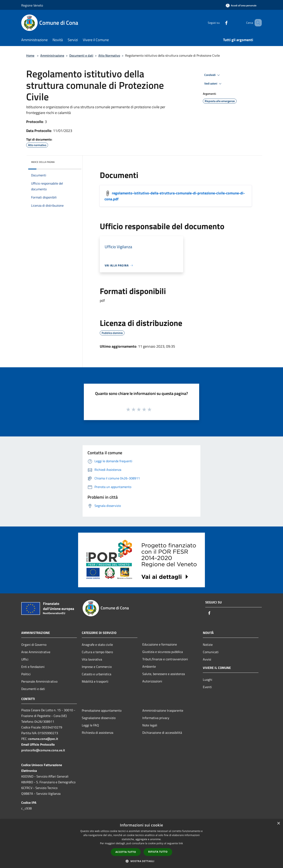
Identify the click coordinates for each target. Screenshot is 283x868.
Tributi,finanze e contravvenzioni (165, 659)
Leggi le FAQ (90, 725)
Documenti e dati (81, 55)
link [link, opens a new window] (181, 843)
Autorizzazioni (152, 681)
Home (30, 55)
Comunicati (211, 652)
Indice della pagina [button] (43, 162)
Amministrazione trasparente (163, 710)
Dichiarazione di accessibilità (162, 733)
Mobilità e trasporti (95, 681)
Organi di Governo (34, 645)
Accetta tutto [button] (126, 852)
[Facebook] (220, 23)
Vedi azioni (213, 84)
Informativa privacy (156, 718)
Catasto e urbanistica (97, 674)
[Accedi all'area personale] (241, 5)
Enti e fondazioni (33, 667)
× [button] (278, 823)
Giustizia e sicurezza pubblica (163, 652)
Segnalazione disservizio (99, 718)
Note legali (150, 725)
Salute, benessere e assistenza (164, 674)
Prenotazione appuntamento (102, 710)
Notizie (208, 645)
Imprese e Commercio (97, 667)
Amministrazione (52, 55)
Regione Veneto (32, 5)
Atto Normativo (109, 55)
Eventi (207, 687)
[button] (141, 861)
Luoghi (208, 680)
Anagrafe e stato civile (97, 645)
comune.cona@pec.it (43, 739)
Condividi (213, 75)
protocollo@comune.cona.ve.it (43, 750)
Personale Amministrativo (39, 681)
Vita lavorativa (92, 659)
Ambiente (149, 666)
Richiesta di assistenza (98, 733)
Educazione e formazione (160, 644)
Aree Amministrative (36, 652)
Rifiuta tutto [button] (158, 852)
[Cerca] (257, 23)
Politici (26, 674)
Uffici (25, 659)
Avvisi (207, 659)
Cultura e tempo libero (97, 652)
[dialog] (141, 844)
